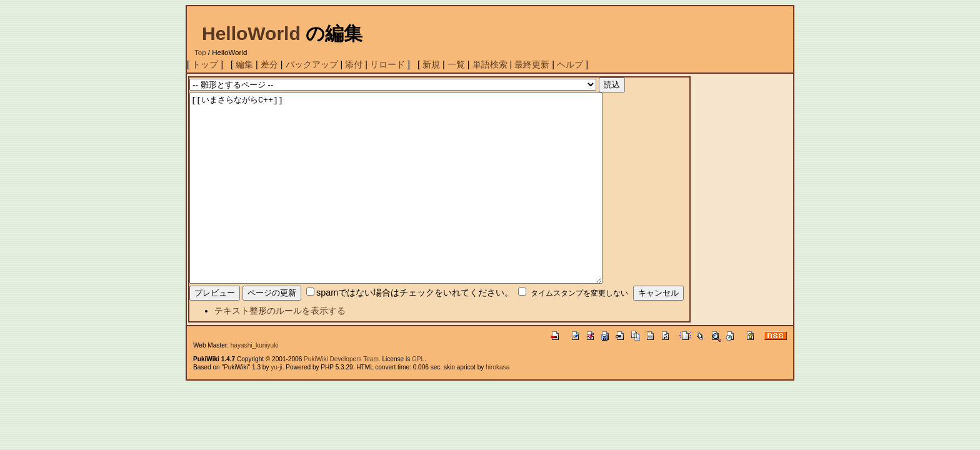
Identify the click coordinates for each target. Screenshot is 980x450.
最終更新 (532, 64)
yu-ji (276, 405)
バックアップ (312, 64)
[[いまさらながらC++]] (421, 207)
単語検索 (490, 64)
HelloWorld (251, 33)
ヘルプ (570, 64)
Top (200, 52)
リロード (387, 64)
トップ (205, 64)
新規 (431, 64)
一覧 (456, 64)
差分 (269, 64)
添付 (354, 64)
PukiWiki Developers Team (341, 397)
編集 (244, 64)
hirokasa (497, 405)
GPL (418, 397)
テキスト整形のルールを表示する (280, 348)
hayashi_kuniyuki (255, 383)
